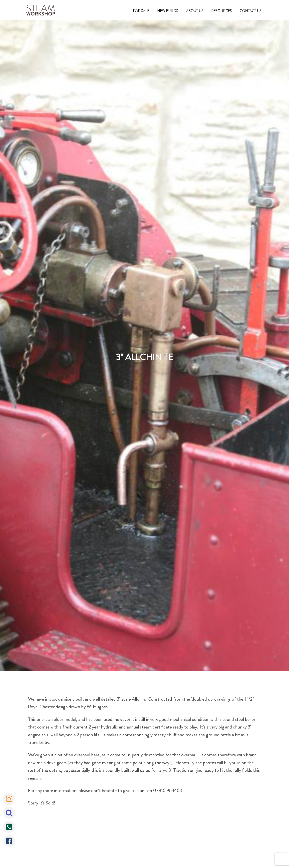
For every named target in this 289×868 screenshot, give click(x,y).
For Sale (141, 11)
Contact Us (251, 11)
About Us (195, 11)
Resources (222, 11)
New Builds (168, 11)
